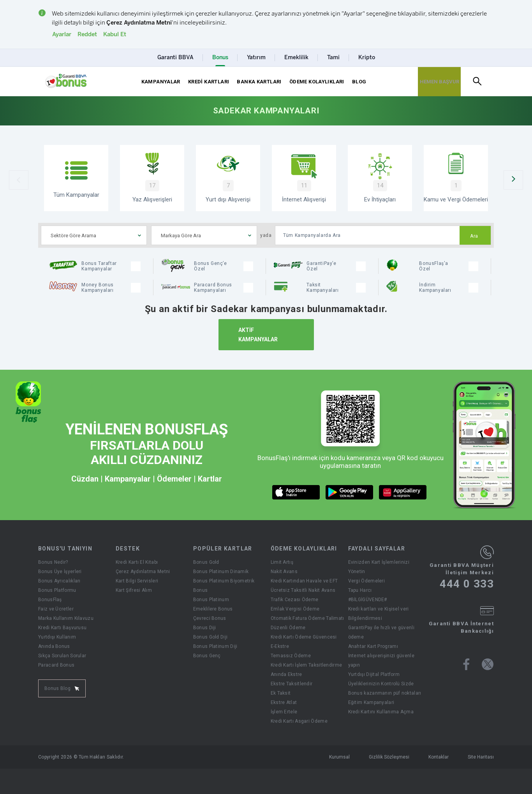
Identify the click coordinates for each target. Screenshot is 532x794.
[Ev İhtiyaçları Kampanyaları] (380, 178)
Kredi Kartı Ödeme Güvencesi (304, 637)
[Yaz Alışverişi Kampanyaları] (152, 178)
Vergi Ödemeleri (367, 581)
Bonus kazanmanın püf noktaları (385, 693)
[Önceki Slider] (19, 180)
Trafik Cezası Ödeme (295, 600)
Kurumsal (339, 757)
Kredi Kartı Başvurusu (62, 628)
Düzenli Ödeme (288, 628)
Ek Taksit (281, 693)
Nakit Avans (284, 572)
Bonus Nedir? (53, 562)
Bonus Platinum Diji (215, 646)
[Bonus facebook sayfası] (466, 664)
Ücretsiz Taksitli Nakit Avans (303, 590)
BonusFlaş (50, 600)
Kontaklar (439, 757)
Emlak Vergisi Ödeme (295, 609)
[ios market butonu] (296, 492)
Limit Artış (282, 562)
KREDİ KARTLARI (209, 82)
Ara (474, 236)
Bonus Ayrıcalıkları (59, 581)
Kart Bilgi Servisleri (137, 581)
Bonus (201, 590)
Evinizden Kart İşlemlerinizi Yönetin (379, 567)
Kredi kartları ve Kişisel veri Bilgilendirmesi (379, 614)
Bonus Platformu (57, 590)
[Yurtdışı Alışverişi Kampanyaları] (228, 178)
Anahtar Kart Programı (373, 646)
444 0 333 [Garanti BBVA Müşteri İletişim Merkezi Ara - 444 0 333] (467, 584)
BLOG (359, 82)
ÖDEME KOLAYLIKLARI (317, 82)
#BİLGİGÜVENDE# (368, 600)
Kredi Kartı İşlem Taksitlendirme (307, 665)
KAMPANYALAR (161, 82)
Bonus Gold (206, 562)
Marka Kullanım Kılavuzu (66, 618)
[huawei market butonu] (403, 492)
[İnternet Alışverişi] (304, 178)
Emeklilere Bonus (213, 609)
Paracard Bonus (56, 665)
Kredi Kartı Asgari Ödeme (299, 721)
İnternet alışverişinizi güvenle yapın (381, 660)
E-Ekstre (280, 646)
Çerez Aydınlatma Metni (143, 572)
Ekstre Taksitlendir (292, 684)
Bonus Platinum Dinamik (221, 572)
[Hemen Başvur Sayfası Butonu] (439, 82)
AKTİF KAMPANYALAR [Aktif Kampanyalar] (258, 335)
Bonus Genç (207, 656)
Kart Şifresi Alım (134, 590)
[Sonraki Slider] (513, 180)
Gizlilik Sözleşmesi (389, 757)
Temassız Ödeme (291, 656)
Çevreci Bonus (210, 618)
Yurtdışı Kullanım (57, 637)
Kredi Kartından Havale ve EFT (304, 581)
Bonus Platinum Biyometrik (224, 581)
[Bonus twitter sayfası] (488, 664)
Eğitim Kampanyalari (371, 702)
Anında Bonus (54, 646)
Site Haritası (481, 757)
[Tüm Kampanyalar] (76, 178)
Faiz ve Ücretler (56, 609)
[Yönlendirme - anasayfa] (66, 81)
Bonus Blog (62, 688)
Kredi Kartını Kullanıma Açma (381, 712)
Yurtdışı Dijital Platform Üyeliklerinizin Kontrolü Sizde (381, 679)
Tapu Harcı (360, 590)
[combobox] (94, 235)
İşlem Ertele (284, 712)
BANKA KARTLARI (259, 82)
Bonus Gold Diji (211, 637)
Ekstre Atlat (284, 702)
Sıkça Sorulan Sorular (62, 656)
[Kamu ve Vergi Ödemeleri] (456, 178)
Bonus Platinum (211, 600)
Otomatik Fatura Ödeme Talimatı (307, 618)
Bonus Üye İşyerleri (60, 572)
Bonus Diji (205, 628)
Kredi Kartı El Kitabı (137, 562)
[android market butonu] (350, 492)
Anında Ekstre (286, 674)
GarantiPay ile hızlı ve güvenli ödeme (381, 632)
